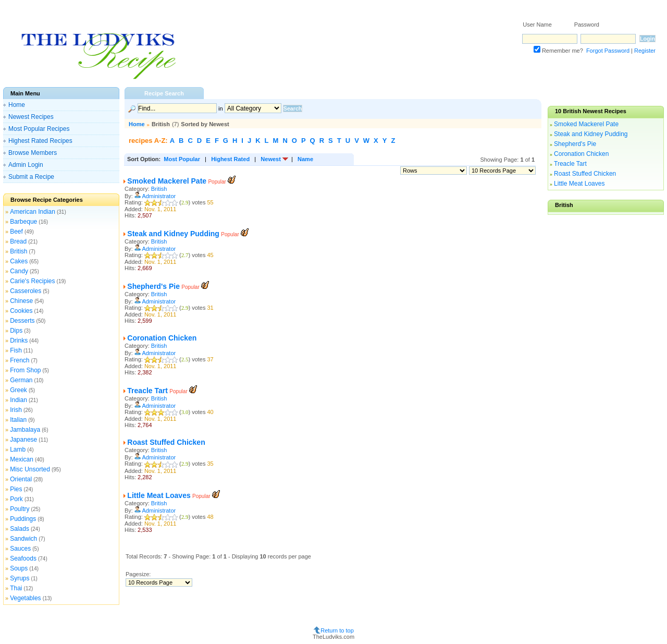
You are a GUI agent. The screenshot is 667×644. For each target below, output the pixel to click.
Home (17, 105)
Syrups (20, 578)
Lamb (18, 449)
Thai (16, 588)
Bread (18, 241)
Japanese (23, 440)
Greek (18, 390)
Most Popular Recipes (39, 129)
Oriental (21, 479)
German (21, 380)
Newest (271, 159)
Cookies (21, 311)
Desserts (22, 321)
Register (645, 51)
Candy (19, 271)
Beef (16, 232)
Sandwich (23, 539)
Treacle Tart (147, 391)
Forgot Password (608, 51)
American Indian (33, 212)
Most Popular (182, 159)
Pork (16, 499)
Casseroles (26, 291)
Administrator (159, 196)
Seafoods (23, 558)
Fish (16, 350)
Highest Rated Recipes (40, 141)
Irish (16, 410)
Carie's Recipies (32, 281)
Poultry (20, 509)
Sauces (20, 549)
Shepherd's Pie (153, 286)
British (18, 251)
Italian (18, 420)
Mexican (22, 459)
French (20, 360)
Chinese (21, 301)
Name (305, 159)
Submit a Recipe (31, 177)
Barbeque (23, 222)
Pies (16, 489)
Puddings (23, 519)
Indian (18, 400)
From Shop (25, 370)
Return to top (337, 630)
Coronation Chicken (162, 338)
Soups (19, 568)
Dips (16, 331)
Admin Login (26, 165)
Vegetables (25, 598)
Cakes (19, 261)
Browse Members (33, 153)
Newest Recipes (31, 117)
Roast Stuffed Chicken (166, 442)
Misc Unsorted (30, 469)
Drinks (19, 341)
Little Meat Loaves (159, 495)
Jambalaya (25, 430)
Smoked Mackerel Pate (167, 181)
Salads (20, 529)
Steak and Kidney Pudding (173, 234)
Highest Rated (230, 159)
